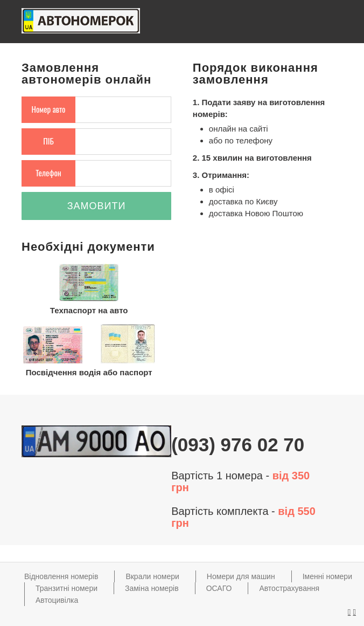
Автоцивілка (57, 600)
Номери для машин (241, 576)
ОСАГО (219, 588)
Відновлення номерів (61, 576)
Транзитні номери (66, 588)
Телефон (48, 173)
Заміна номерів (152, 588)
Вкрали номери (152, 576)
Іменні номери (327, 576)
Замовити (97, 206)
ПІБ (48, 141)
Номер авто (49, 109)
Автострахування (289, 588)
